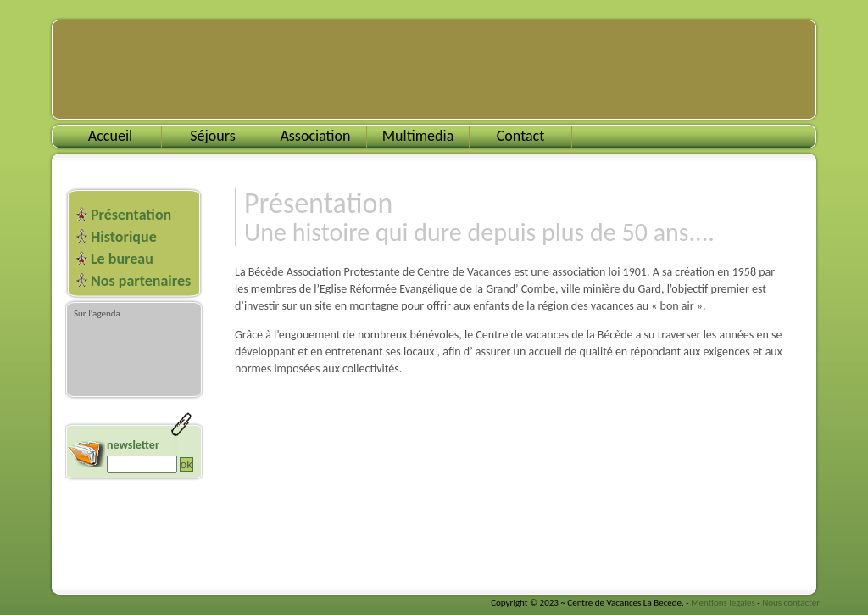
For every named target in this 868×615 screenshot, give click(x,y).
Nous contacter (791, 603)
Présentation (131, 215)
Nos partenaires (141, 281)
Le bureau (122, 259)
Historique (124, 237)
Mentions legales (723, 603)
